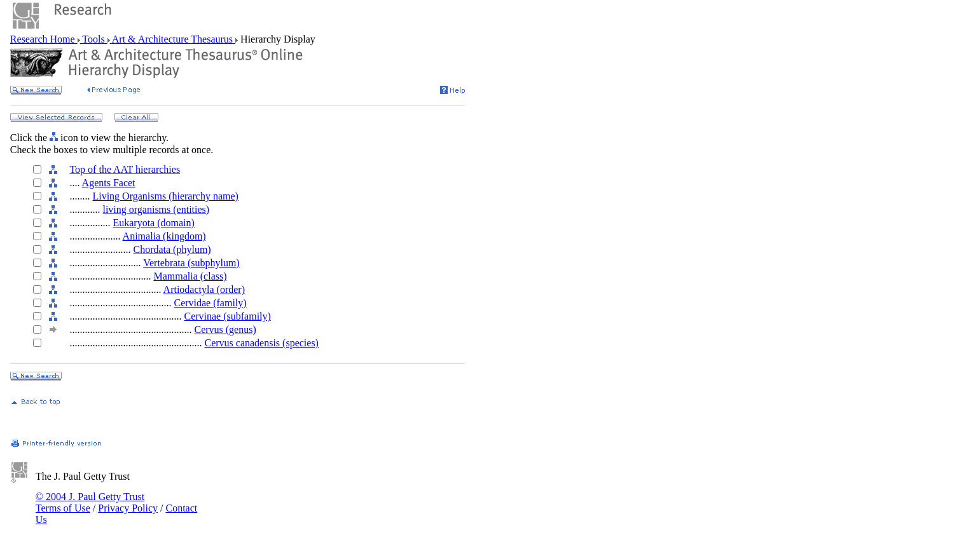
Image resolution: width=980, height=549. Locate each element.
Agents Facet (109, 183)
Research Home (44, 39)
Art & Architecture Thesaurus (173, 39)
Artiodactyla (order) (204, 289)
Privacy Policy (128, 508)
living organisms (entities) (156, 209)
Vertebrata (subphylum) (191, 263)
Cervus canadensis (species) (261, 343)
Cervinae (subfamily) (227, 316)
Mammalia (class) (190, 276)
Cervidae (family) (210, 303)
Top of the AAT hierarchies (125, 169)
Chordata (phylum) (172, 249)
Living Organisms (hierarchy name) (165, 196)
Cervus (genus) (225, 329)
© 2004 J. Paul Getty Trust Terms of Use (90, 502)
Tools (94, 39)
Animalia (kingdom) (164, 236)
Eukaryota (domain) (153, 223)
